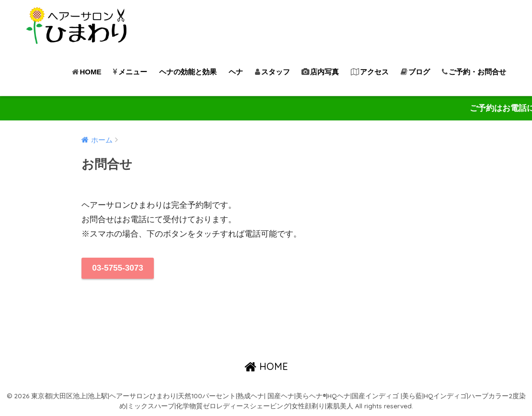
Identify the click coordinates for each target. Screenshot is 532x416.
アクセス (370, 72)
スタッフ (272, 72)
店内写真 (320, 72)
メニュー (130, 72)
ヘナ (236, 72)
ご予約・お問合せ (474, 72)
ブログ (415, 72)
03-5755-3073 (118, 268)
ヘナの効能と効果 (188, 72)
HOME (87, 72)
